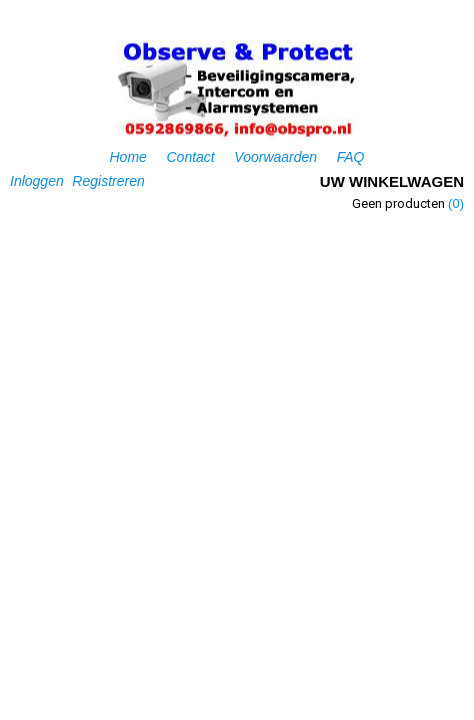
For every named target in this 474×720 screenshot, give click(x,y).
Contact (190, 157)
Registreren (108, 181)
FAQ (351, 157)
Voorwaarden (275, 157)
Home (128, 157)
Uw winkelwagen (392, 181)
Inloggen (37, 181)
